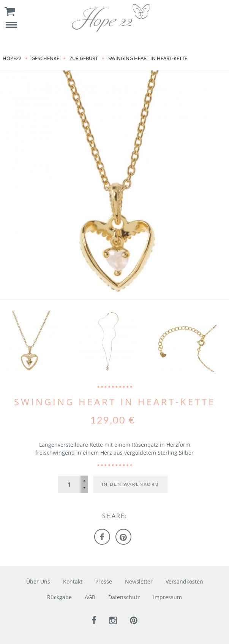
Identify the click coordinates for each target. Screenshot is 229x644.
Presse (104, 581)
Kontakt (73, 581)
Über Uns (38, 581)
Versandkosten (184, 581)
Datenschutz (124, 597)
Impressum (167, 597)
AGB (90, 597)
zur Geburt (84, 58)
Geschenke (45, 58)
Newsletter (139, 581)
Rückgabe (59, 597)
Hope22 (12, 58)
